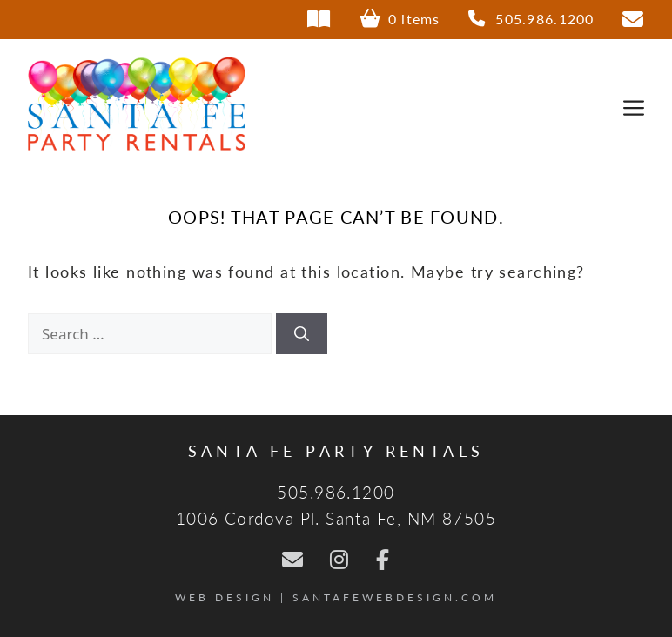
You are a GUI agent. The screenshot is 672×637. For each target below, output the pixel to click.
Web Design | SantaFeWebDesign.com (336, 597)
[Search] (302, 334)
